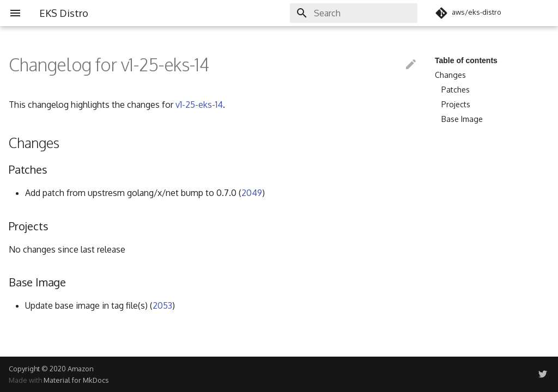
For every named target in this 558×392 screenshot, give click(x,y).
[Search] (354, 13)
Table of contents (466, 60)
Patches (456, 90)
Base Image (462, 119)
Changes (450, 75)
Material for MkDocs (76, 380)
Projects (456, 104)
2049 (252, 193)
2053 (162, 305)
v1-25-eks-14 (199, 105)
